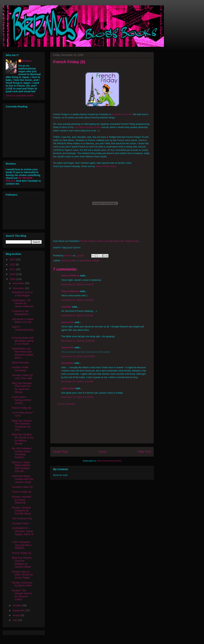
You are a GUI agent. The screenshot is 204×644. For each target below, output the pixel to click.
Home (103, 452)
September (19, 610)
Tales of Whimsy (70, 276)
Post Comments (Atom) (109, 461)
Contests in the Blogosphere (20, 313)
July (15, 620)
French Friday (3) (22, 553)
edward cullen (69, 261)
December (19, 283)
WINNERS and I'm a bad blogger (22, 294)
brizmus (27, 61)
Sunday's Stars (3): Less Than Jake (23, 377)
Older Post (144, 452)
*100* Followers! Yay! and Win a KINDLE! (22, 545)
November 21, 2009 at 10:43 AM (78, 341)
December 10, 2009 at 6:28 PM (77, 397)
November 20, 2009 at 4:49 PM (77, 284)
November (19, 288)
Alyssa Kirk (68, 322)
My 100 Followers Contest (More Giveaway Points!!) (22, 453)
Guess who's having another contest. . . (22, 400)
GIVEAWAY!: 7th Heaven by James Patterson (23, 303)
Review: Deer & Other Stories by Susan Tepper (22, 575)
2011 (13, 269)
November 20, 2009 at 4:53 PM (77, 300)
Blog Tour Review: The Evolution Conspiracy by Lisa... (22, 425)
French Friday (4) (22, 492)
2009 (13, 279)
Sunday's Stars (20, 523)
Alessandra (67, 363)
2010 (13, 274)
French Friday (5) (22, 408)
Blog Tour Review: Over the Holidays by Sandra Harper (22, 562)
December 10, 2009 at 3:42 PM (77, 382)
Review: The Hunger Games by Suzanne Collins (22, 595)
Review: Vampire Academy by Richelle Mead (21, 511)
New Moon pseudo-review (88, 127)
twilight (96, 261)
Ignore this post (21, 363)
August (17, 615)
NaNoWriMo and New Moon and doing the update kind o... (23, 353)
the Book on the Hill (122, 114)
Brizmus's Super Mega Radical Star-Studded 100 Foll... (21, 467)
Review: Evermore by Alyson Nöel (22, 584)
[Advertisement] (102, 427)
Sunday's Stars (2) (22, 487)
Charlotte (66, 307)
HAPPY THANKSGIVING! (23, 330)
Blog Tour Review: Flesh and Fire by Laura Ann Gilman (22, 388)
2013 (13, 260)
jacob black (85, 261)
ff (78, 261)
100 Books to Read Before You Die (23, 321)
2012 (13, 265)
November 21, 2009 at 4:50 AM (77, 315)
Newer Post (60, 452)
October (17, 605)
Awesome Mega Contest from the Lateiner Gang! (23, 479)
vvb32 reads (68, 388)
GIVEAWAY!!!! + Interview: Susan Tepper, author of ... (23, 533)
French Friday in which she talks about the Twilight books (110, 241)
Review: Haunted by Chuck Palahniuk (22, 500)
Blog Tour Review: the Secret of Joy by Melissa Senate (23, 439)
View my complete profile (20, 95)
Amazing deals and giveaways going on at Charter (23, 341)
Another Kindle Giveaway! (20, 369)
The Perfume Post (22, 519)
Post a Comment (66, 404)
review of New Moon (106, 166)
